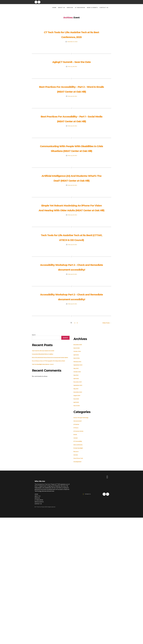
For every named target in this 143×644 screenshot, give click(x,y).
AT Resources (80, 8)
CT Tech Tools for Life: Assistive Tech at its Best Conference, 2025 (71, 36)
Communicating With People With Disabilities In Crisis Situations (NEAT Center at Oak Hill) (71, 172)
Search (34, 392)
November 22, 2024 (72, 46)
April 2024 (77, 412)
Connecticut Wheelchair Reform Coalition (47, 411)
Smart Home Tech (80, 515)
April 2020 (77, 459)
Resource (77, 508)
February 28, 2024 (72, 76)
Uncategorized (79, 519)
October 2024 (78, 408)
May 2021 (77, 446)
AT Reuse (77, 485)
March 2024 (78, 415)
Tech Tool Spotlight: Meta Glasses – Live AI (47, 425)
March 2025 (78, 405)
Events (76, 491)
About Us (62, 8)
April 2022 (77, 435)
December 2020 (79, 449)
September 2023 (80, 422)
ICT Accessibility (79, 498)
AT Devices (78, 481)
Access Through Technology (84, 474)
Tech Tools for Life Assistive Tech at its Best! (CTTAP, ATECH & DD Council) (71, 283)
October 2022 (78, 429)
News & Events (92, 8)
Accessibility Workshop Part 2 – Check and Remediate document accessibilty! (71, 317)
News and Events (80, 502)
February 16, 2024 (72, 292)
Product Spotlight (80, 505)
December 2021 (79, 439)
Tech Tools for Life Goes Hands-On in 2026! (47, 408)
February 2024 (79, 418)
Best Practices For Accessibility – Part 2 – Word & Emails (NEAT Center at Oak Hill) (71, 101)
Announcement (79, 478)
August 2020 (78, 452)
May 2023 (77, 425)
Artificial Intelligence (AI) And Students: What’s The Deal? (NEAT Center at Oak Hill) (72, 209)
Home (54, 8)
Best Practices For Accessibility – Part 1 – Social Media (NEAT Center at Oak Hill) (71, 135)
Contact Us (104, 8)
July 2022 (77, 432)
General (76, 495)
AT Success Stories (80, 488)
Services (70, 8)
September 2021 (79, 442)
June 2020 (77, 456)
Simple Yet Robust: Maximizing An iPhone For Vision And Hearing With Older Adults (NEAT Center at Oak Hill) (71, 246)
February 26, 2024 (72, 111)
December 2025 (79, 401)
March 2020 (78, 462)
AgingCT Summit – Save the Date (72, 69)
